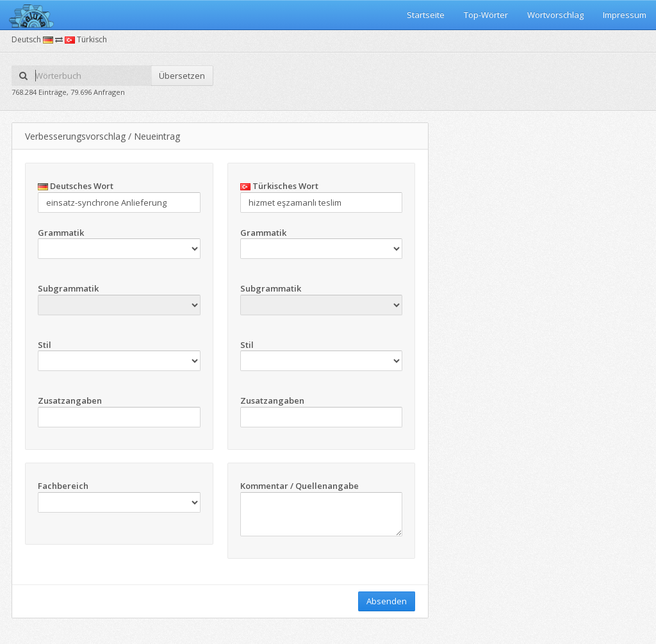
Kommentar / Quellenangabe (299, 486)
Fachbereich (63, 486)
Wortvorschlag (555, 15)
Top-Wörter (486, 15)
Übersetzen (182, 76)
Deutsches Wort (76, 186)
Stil (45, 345)
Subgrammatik (68, 288)
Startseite (426, 15)
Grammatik (61, 233)
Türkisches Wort (279, 186)
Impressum (625, 15)
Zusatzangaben (70, 400)
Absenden (387, 601)
